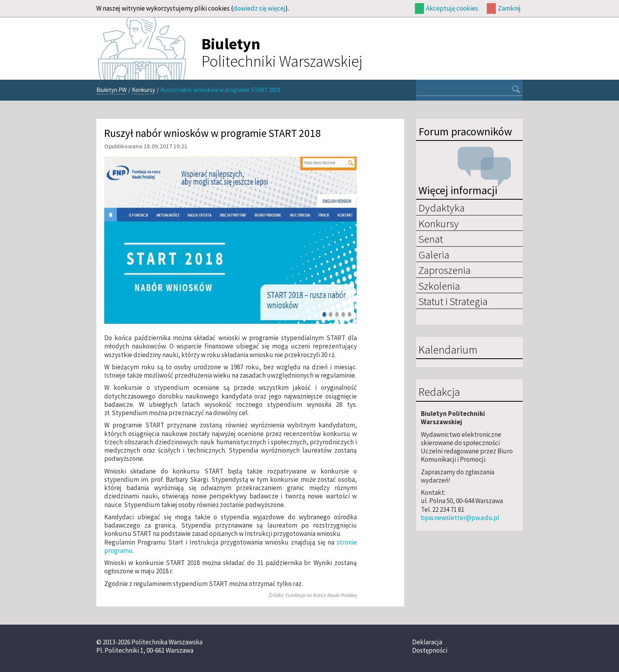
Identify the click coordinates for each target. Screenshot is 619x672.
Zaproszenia (445, 270)
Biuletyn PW (112, 90)
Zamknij (509, 8)
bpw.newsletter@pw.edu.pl (460, 518)
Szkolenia (439, 286)
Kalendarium (448, 350)
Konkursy (143, 90)
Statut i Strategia (453, 301)
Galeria (434, 255)
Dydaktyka (442, 208)
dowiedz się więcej (259, 8)
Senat (431, 239)
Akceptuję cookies (452, 8)
